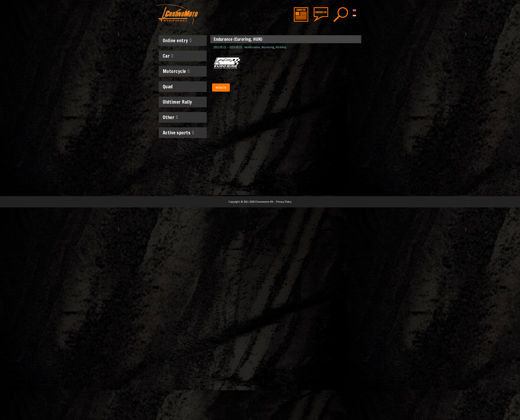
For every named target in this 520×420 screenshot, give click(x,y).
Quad (168, 87)
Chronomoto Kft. (264, 202)
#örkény (281, 47)
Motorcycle (176, 71)
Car (168, 56)
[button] (221, 88)
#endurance (252, 47)
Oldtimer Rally (177, 102)
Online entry (177, 40)
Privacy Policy (284, 202)
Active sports (178, 133)
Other (170, 117)
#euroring (268, 47)
